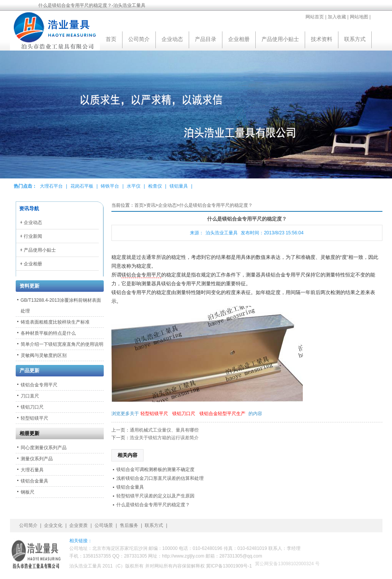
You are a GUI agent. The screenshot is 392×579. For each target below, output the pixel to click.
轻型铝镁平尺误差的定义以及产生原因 (155, 496)
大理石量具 (32, 470)
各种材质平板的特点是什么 (48, 333)
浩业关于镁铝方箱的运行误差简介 (164, 438)
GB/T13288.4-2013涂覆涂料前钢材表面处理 (61, 306)
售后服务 (129, 525)
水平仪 (134, 186)
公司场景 (104, 525)
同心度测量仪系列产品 (44, 448)
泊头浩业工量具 (222, 233)
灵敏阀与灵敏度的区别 (44, 355)
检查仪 (155, 186)
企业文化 (53, 525)
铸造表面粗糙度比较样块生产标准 (55, 322)
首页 (111, 39)
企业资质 (78, 525)
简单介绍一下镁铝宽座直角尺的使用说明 (62, 344)
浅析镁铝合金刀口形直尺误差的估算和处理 (160, 478)
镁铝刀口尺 (184, 414)
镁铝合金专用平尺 (141, 275)
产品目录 (206, 39)
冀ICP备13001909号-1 (229, 566)
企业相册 (239, 39)
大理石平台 (51, 186)
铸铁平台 (110, 186)
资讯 (151, 205)
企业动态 (172, 39)
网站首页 (315, 17)
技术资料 (322, 39)
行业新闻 (33, 236)
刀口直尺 (30, 396)
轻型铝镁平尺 (154, 414)
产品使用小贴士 (280, 39)
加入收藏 (337, 17)
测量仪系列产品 (37, 459)
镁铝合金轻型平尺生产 (222, 414)
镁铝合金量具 (130, 487)
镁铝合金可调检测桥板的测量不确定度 (155, 469)
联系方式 (355, 39)
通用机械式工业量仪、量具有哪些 (164, 430)
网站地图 (359, 17)
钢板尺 (28, 492)
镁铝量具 (179, 186)
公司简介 (139, 39)
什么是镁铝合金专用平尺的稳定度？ (216, 205)
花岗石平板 (82, 186)
